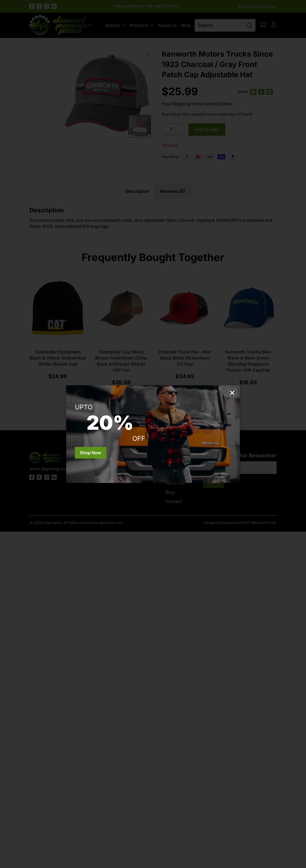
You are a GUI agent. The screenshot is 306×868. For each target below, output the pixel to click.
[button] (232, 393)
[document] (153, 434)
